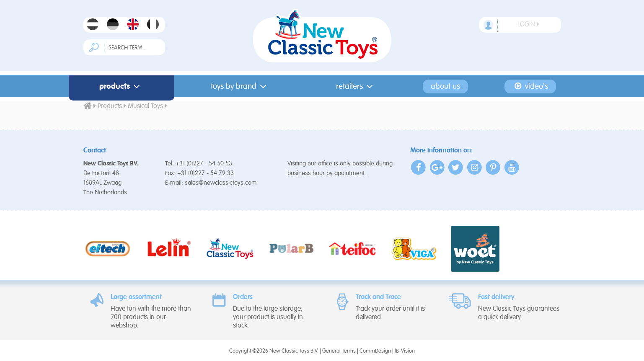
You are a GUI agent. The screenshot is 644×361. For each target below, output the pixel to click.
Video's (530, 86)
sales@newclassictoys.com (221, 183)
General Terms (339, 351)
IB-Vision (405, 351)
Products (122, 86)
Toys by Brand (241, 86)
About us (445, 86)
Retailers (356, 86)
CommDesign (375, 351)
